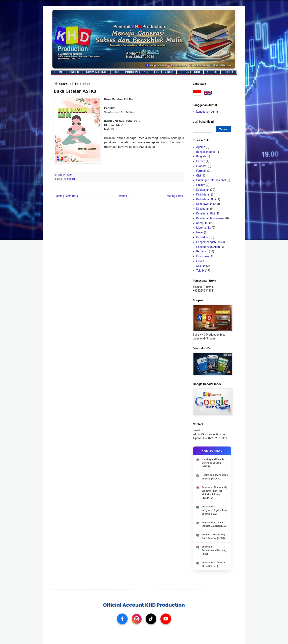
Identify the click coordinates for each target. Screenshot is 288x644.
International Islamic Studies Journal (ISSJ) (215, 524)
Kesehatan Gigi (206, 213)
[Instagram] (137, 619)
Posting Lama (174, 196)
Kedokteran (203, 194)
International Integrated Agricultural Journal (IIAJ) (215, 510)
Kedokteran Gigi (206, 199)
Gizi (199, 176)
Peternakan (203, 256)
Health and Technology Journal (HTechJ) (215, 477)
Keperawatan (204, 204)
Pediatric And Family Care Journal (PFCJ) (214, 536)
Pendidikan (203, 237)
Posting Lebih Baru (66, 196)
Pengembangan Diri (208, 242)
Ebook (228, 72)
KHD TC (212, 72)
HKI (116, 72)
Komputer (202, 223)
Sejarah (201, 266)
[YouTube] (166, 619)
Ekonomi (202, 166)
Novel (200, 232)
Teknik (200, 271)
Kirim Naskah (97, 72)
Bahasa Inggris (206, 152)
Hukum (201, 185)
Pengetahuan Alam (208, 247)
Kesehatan (203, 209)
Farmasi (201, 171)
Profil (75, 72)
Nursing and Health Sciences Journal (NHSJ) (213, 463)
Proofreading (137, 72)
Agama (201, 147)
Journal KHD (190, 72)
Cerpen (201, 161)
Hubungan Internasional (211, 180)
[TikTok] (151, 619)
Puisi (199, 261)
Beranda (122, 196)
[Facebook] (122, 619)
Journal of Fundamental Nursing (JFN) (214, 550)
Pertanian (202, 251)
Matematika (204, 228)
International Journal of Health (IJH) (214, 564)
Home (59, 72)
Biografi (201, 156)
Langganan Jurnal (207, 112)
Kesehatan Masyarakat (210, 218)
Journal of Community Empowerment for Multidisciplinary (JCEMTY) (215, 493)
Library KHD (164, 72)
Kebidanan (70, 179)
